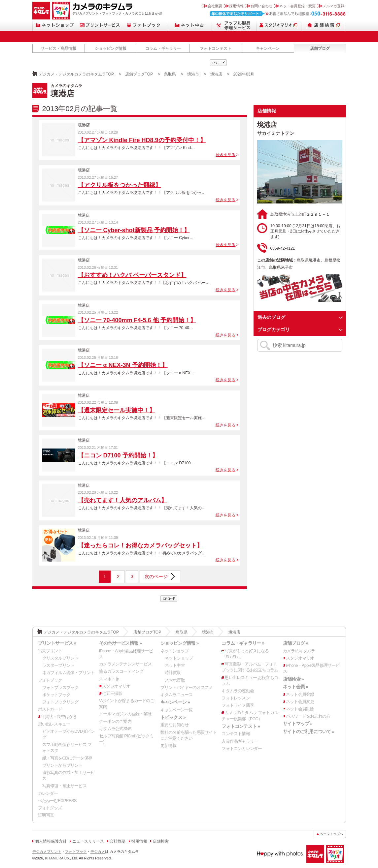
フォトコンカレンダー (242, 748)
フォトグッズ (50, 808)
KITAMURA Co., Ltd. (61, 858)
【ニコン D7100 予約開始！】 (118, 455)
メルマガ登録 (333, 6)
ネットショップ (55, 25)
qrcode (218, 63)
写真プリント (50, 651)
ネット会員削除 (300, 709)
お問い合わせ (261, 6)
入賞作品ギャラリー (240, 741)
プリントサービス (100, 25)
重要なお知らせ (175, 725)
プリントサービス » (57, 643)
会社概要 (215, 6)
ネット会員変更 (300, 702)
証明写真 (46, 815)
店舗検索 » (293, 679)
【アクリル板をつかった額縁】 (120, 185)
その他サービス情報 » (120, 643)
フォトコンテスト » (241, 726)
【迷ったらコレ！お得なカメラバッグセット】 (140, 545)
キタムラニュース (177, 695)
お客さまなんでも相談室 (278, 14)
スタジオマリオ (61, 11)
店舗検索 (324, 25)
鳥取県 (170, 74)
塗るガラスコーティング (121, 671)
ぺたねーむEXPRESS (57, 801)
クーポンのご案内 (115, 721)
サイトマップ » (298, 724)
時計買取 (173, 673)
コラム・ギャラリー (163, 48)
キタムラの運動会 (238, 691)
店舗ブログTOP (139, 74)
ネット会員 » (295, 687)
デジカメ (98, 852)
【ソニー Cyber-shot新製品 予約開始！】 (134, 230)
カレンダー (48, 793)
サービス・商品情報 (58, 48)
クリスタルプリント (60, 658)
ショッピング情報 (111, 48)
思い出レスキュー (54, 724)
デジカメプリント (47, 852)
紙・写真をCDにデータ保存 (67, 758)
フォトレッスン (236, 698)
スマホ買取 (175, 680)
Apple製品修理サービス (234, 25)
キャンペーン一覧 (177, 710)
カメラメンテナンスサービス (125, 664)
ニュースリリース (88, 841)
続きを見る (225, 155)
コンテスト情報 (236, 734)
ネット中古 (189, 25)
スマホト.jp (109, 679)
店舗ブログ (320, 48)
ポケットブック (56, 695)
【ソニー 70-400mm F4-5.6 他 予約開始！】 (137, 320)
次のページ (156, 576)
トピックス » (173, 717)
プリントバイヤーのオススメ (187, 687)
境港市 (193, 74)
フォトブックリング (60, 702)
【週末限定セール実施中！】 (117, 410)
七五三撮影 (112, 693)
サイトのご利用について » (309, 731)
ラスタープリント (58, 665)
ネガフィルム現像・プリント (69, 673)
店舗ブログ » (295, 643)
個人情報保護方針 (51, 841)
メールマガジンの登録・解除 (125, 714)
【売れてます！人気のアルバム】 (122, 500)
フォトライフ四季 (238, 705)
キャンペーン (268, 48)
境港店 (216, 74)
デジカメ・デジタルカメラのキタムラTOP (76, 74)
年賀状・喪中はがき (59, 716)
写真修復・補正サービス (64, 786)
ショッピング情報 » (180, 643)
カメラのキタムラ (41, 11)
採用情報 (236, 6)
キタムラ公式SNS (115, 729)
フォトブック (145, 25)
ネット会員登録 (300, 694)
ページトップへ (331, 834)
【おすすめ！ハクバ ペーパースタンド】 (132, 275)
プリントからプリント (62, 765)
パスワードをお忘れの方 (308, 716)
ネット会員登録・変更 (297, 6)
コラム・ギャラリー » (243, 643)
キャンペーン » (175, 702)
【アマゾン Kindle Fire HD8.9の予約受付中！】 (142, 140)
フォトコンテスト (216, 48)
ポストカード (50, 709)
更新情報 (169, 745)
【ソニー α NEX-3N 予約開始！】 (123, 365)
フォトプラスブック (60, 687)
